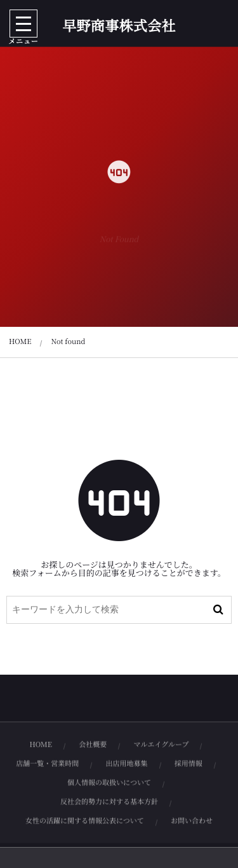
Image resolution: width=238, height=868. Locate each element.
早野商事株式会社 (119, 26)
